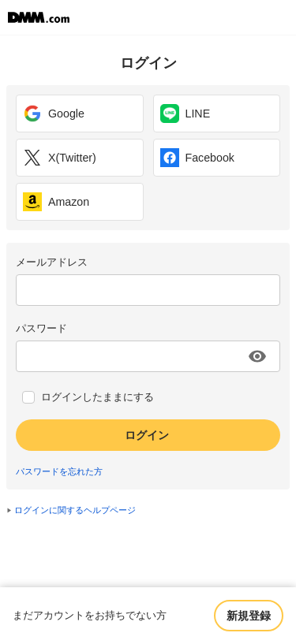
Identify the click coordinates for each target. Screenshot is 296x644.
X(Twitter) (60, 158)
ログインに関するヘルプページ (75, 510)
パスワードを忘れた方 (59, 471)
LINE (185, 114)
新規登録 (249, 616)
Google (54, 114)
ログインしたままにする (97, 397)
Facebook (197, 158)
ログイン (147, 435)
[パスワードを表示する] (257, 356)
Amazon (56, 202)
